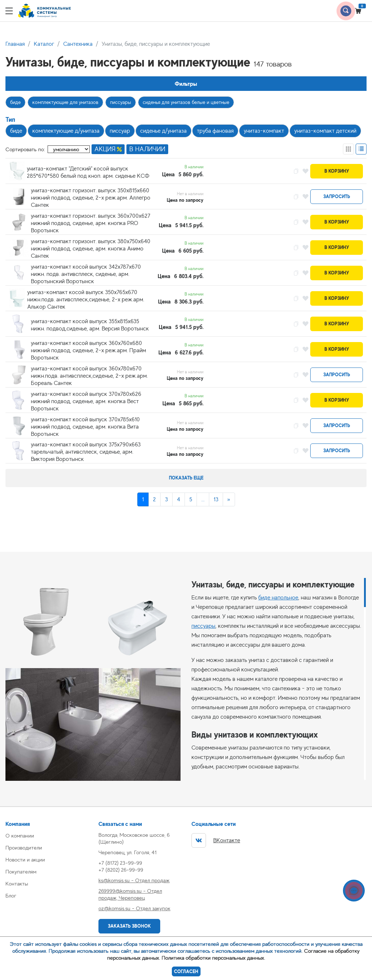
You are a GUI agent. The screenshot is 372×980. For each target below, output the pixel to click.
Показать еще (186, 478)
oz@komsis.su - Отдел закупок (134, 908)
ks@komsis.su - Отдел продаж (134, 880)
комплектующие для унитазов (65, 102)
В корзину (337, 171)
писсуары (121, 102)
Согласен (186, 971)
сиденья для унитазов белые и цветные (186, 102)
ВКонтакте (216, 840)
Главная (15, 44)
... (203, 499)
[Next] (229, 499)
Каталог (44, 44)
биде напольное (278, 598)
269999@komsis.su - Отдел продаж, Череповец (130, 894)
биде (15, 102)
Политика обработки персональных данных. (213, 958)
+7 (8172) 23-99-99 (120, 863)
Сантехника (78, 44)
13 (216, 499)
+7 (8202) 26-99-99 (121, 870)
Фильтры (186, 84)
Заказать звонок (129, 926)
